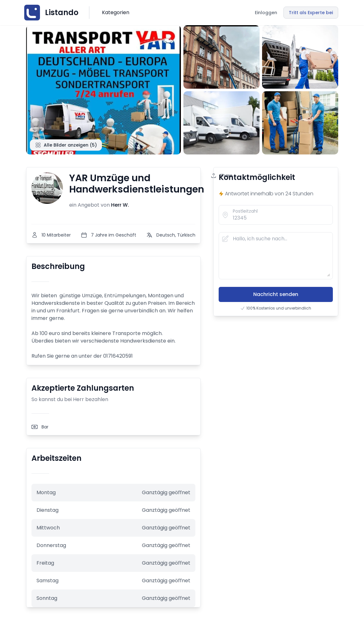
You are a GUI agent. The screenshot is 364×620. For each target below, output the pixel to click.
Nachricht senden (276, 294)
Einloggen (266, 13)
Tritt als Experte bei (311, 13)
